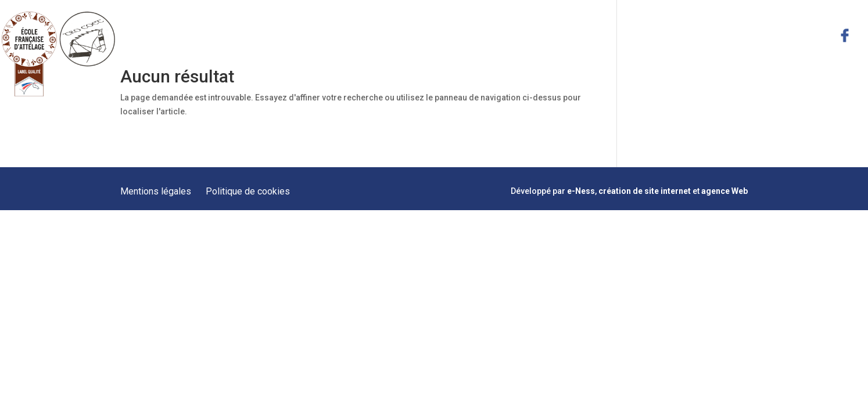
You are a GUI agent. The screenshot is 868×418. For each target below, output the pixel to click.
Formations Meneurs (564, 35)
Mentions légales (156, 191)
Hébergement (656, 35)
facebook (845, 35)
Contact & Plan (793, 35)
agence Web (724, 191)
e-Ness (581, 191)
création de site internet (645, 191)
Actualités (724, 35)
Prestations (478, 35)
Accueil (348, 35)
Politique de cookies (248, 191)
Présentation (408, 35)
